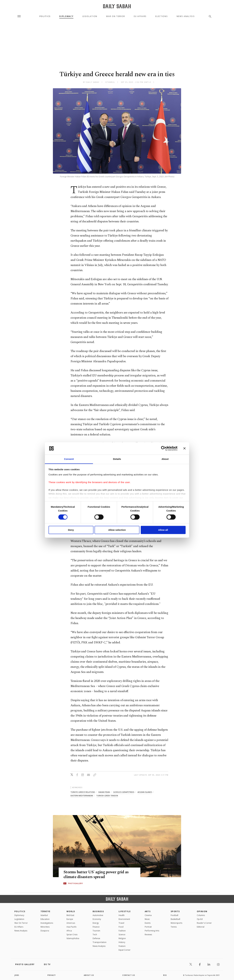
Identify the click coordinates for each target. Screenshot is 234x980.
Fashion (122, 931)
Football (174, 915)
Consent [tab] (69, 459)
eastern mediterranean (82, 796)
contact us (129, 975)
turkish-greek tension (107, 796)
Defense (96, 938)
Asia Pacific (72, 927)
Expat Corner (125, 950)
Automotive (98, 915)
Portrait (148, 927)
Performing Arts (152, 931)
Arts (148, 911)
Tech (95, 935)
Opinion (202, 911)
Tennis (174, 927)
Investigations (47, 923)
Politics (45, 16)
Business (98, 911)
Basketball (175, 919)
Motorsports (176, 923)
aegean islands (145, 792)
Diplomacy (66, 16)
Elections (161, 16)
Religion (122, 938)
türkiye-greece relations (83, 792)
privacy (52, 975)
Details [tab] (117, 459)
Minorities (45, 927)
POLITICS (20, 911)
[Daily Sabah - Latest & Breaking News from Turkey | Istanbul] (117, 6)
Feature (122, 946)
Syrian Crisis (72, 935)
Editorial (201, 927)
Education (45, 919)
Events (148, 923)
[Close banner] (184, 448)
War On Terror (116, 16)
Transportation (100, 942)
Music (147, 919)
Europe (70, 919)
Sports (175, 911)
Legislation (90, 16)
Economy (97, 919)
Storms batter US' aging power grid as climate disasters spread (96, 875)
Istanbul (44, 915)
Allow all (163, 530)
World (71, 911)
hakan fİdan (104, 792)
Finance (96, 927)
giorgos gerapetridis (124, 792)
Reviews (148, 935)
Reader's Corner (204, 923)
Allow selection (117, 530)
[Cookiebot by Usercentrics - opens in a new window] (163, 448)
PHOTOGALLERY (75, 883)
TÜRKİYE (46, 911)
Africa (69, 931)
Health (122, 915)
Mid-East (70, 915)
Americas (71, 923)
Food (121, 927)
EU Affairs (140, 16)
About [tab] (165, 459)
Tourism (96, 931)
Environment (124, 919)
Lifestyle (125, 911)
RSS (165, 975)
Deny (71, 530)
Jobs (17, 975)
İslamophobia (73, 938)
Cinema (148, 915)
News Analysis (186, 16)
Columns (201, 915)
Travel (121, 923)
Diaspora (45, 931)
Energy (96, 923)
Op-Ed (200, 919)
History (122, 942)
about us (89, 975)
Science (122, 935)
